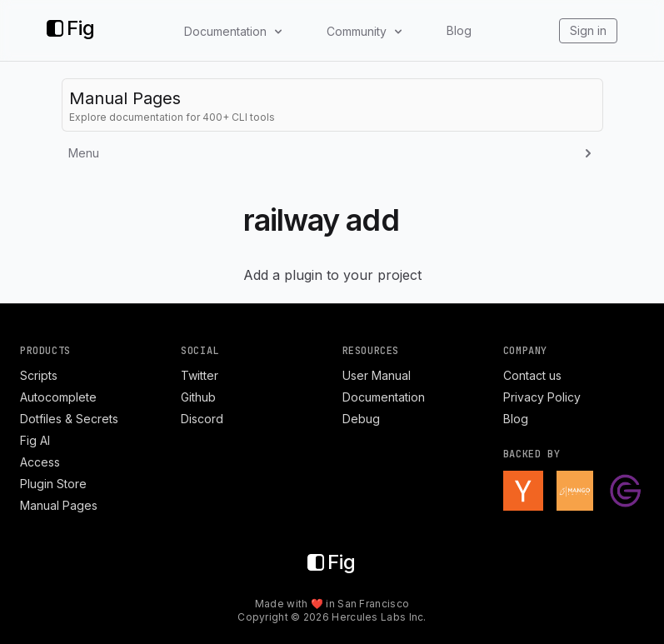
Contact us (532, 375)
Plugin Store (53, 484)
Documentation (384, 397)
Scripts (39, 375)
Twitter (200, 375)
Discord (202, 419)
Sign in (588, 30)
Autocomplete (58, 397)
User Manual (377, 375)
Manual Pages (59, 505)
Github (198, 397)
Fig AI (35, 440)
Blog (459, 30)
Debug (361, 419)
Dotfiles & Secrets (69, 419)
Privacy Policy (542, 397)
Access (40, 462)
